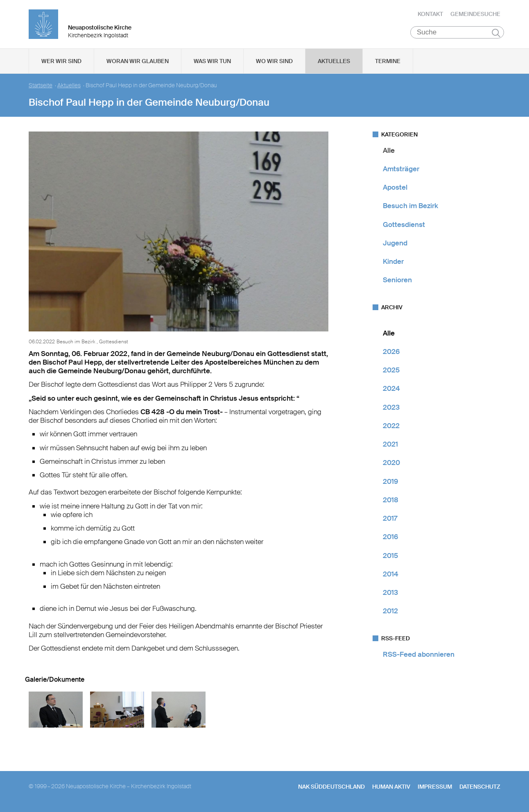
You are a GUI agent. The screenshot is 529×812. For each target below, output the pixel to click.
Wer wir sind (61, 62)
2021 (390, 445)
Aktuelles (334, 62)
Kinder (393, 263)
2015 (390, 556)
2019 (390, 482)
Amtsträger (401, 170)
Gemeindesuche (475, 14)
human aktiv (391, 788)
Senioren (397, 281)
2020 (391, 464)
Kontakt (430, 14)
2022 (391, 426)
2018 (391, 501)
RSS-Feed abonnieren (419, 655)
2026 (391, 352)
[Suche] (457, 33)
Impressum (435, 788)
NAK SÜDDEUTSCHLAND (331, 788)
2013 (390, 594)
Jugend (395, 244)
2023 (391, 408)
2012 (390, 612)
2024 (391, 390)
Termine (388, 62)
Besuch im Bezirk (410, 207)
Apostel (395, 188)
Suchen (496, 34)
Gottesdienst (404, 225)
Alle (389, 151)
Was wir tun (212, 62)
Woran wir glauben (138, 62)
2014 (391, 575)
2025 (391, 371)
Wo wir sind (274, 62)
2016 (390, 538)
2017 (390, 519)
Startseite (41, 86)
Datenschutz (480, 788)
